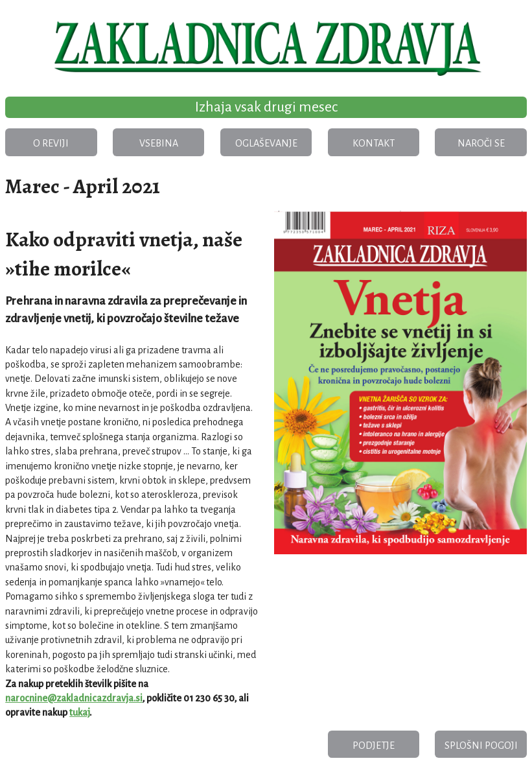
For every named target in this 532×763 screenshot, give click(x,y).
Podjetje (374, 745)
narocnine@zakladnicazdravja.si (74, 698)
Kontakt (374, 143)
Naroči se (481, 143)
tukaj (79, 712)
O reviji (51, 143)
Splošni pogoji (481, 745)
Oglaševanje (266, 143)
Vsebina (159, 143)
